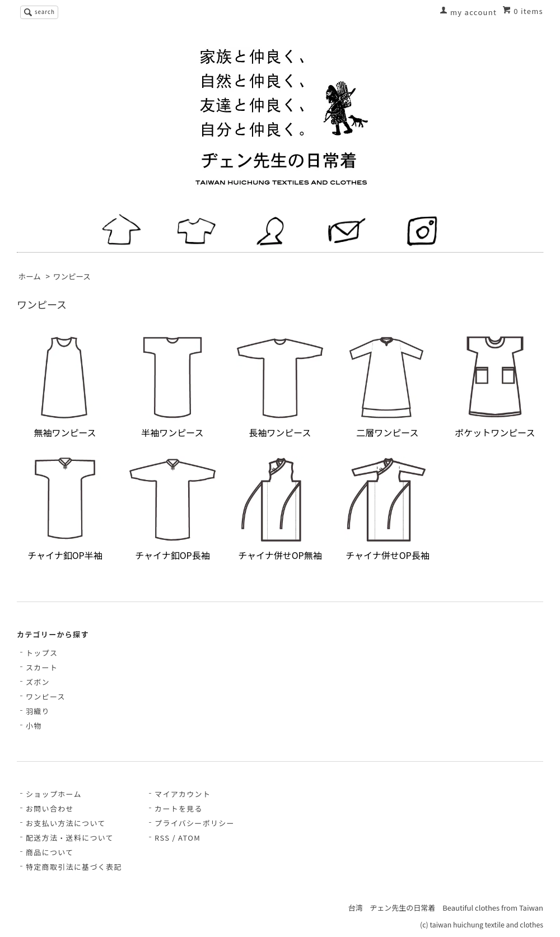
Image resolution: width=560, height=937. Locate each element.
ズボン (38, 682)
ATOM (189, 838)
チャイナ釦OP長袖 (172, 509)
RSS (162, 838)
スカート (42, 667)
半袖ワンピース (172, 386)
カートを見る (179, 808)
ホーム (30, 276)
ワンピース (72, 276)
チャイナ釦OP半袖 (65, 509)
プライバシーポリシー (195, 823)
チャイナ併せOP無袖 (280, 509)
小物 (34, 726)
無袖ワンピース (65, 386)
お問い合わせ (50, 808)
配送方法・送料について (70, 838)
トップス (42, 653)
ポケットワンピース (495, 386)
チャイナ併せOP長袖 (388, 509)
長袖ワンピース (280, 386)
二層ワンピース (388, 386)
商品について (50, 852)
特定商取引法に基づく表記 (74, 867)
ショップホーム (54, 794)
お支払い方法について (66, 823)
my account (473, 12)
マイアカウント (183, 794)
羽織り (38, 711)
